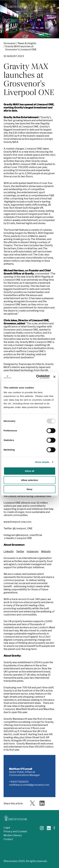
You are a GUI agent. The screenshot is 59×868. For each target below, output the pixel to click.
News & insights (27, 43)
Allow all (29, 471)
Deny (29, 489)
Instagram (33, 551)
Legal (7, 828)
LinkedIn (9, 551)
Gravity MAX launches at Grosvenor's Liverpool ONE (21, 48)
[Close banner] (54, 377)
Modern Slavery (13, 835)
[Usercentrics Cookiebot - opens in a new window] (37, 377)
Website (46, 551)
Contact (8, 839)
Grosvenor (10, 43)
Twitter (20, 551)
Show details (42, 462)
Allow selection (29, 480)
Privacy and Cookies (15, 831)
